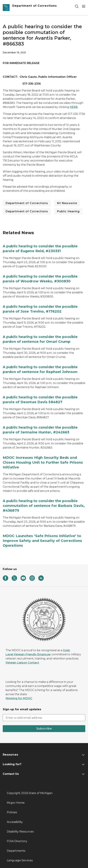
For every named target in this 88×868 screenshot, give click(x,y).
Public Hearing (68, 211)
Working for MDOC (19, 698)
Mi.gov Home (16, 803)
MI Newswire (67, 203)
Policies (12, 812)
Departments (16, 851)
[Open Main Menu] (84, 6)
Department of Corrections (27, 203)
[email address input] (44, 718)
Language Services (20, 860)
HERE (74, 107)
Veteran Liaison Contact (22, 663)
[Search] (77, 6)
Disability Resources (20, 832)
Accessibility (15, 822)
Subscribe (44, 729)
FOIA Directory (17, 841)
